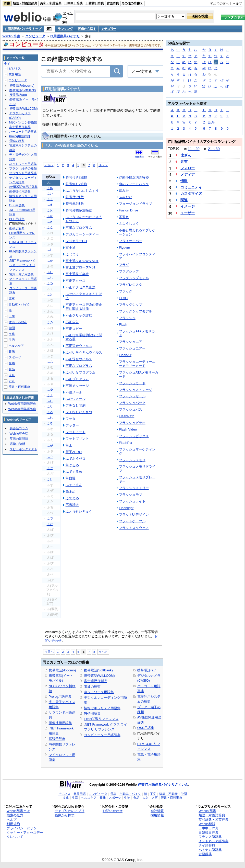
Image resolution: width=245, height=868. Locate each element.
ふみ (50, 362)
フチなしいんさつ (79, 412)
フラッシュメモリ (132, 460)
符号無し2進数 (76, 184)
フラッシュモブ (131, 495)
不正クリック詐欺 (79, 315)
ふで (50, 518)
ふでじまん (74, 485)
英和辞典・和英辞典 (213, 820)
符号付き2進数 (76, 177)
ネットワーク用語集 (99, 692)
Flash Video (128, 429)
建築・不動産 (18, 322)
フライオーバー (131, 241)
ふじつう (72, 254)
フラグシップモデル (134, 278)
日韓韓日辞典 (95, 3)
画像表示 (139, 157)
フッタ (71, 419)
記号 (212, 122)
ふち (50, 278)
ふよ (50, 395)
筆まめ (71, 492)
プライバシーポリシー (23, 828)
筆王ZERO (74, 452)
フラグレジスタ (131, 285)
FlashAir (125, 355)
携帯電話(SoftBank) (98, 670)
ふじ (50, 479)
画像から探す (87, 29)
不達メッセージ (77, 386)
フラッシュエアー (132, 348)
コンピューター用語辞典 (102, 735)
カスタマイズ (191, 194)
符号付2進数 (75, 197)
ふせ (50, 261)
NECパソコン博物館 (23, 122)
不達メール (74, 392)
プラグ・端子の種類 (23, 168)
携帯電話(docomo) (62, 670)
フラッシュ (127, 318)
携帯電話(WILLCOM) (99, 676)
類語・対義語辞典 (25, 3)
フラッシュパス (131, 409)
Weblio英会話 (19, 434)
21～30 (214, 149)
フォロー (188, 168)
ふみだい (126, 197)
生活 (12, 340)
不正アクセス (76, 281)
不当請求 (72, 505)
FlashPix (126, 443)
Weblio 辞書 (11, 36)
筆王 (69, 445)
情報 (184, 181)
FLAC (123, 298)
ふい (50, 194)
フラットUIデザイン (134, 515)
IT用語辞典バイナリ (65, 36)
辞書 (7, 3)
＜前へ (49, 165)
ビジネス (15, 69)
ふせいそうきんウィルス (84, 352)
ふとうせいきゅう (79, 511)
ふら (50, 401)
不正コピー (74, 329)
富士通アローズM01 (81, 267)
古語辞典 (113, 3)
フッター (72, 425)
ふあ (50, 188)
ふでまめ (72, 498)
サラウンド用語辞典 (23, 173)
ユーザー (188, 213)
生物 (12, 363)
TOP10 (173, 149)
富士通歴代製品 (96, 681)
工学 (12, 316)
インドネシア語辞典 (213, 841)
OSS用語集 (146, 728)
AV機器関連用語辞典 (23, 187)
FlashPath (127, 416)
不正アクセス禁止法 (81, 287)
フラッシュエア (131, 342)
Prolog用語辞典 (60, 697)
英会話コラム (19, 428)
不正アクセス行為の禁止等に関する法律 (84, 307)
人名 (12, 375)
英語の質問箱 (19, 439)
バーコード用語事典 (23, 132)
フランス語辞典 (210, 837)
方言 (12, 381)
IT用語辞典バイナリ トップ (23, 29)
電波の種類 (92, 687)
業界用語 (15, 74)
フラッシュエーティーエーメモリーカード (137, 364)
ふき (50, 222)
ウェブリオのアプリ (70, 811)
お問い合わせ (113, 811)
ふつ (50, 283)
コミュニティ (191, 187)
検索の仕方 (15, 815)
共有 (184, 162)
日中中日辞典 (73, 3)
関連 (184, 200)
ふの (50, 322)
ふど (50, 524)
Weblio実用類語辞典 (22, 404)
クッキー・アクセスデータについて (25, 835)
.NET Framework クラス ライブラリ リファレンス (23, 265)
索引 (49, 29)
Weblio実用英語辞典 (22, 409)
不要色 (124, 217)
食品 (12, 369)
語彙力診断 (17, 444)
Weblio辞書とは (18, 811)
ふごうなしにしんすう (82, 191)
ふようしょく (129, 224)
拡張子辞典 (57, 739)
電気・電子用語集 (21, 274)
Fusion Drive (129, 210)
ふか (50, 216)
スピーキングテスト (23, 449)
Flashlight (126, 508)
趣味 (12, 352)
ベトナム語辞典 (210, 850)
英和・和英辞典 (51, 3)
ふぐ (50, 457)
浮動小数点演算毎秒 (134, 177)
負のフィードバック (134, 184)
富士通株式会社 (77, 274)
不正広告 (72, 322)
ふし (50, 250)
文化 (12, 334)
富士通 (71, 248)
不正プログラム (77, 379)
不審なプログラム (79, 228)
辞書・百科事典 (19, 387)
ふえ (50, 205)
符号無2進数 (75, 204)
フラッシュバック (132, 403)
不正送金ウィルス (79, 346)
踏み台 (124, 191)
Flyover (125, 248)
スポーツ (15, 357)
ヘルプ (237, 4)
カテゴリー (109, 29)
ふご (50, 468)
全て (7, 64)
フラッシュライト (132, 501)
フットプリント (77, 439)
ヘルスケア (16, 346)
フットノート (76, 432)
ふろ (50, 423)
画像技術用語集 (60, 723)
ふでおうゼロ (76, 459)
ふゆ (50, 390)
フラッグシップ (131, 305)
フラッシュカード (132, 383)
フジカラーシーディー (82, 234)
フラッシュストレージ (136, 390)
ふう (50, 199)
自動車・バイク (19, 305)
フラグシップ (129, 271)
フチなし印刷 (76, 405)
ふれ (50, 418)
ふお (50, 210)
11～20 (194, 149)
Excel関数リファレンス (101, 719)
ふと (50, 295)
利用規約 (13, 824)
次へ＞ (103, 165)
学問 (12, 328)
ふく (50, 227)
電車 (12, 299)
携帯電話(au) (147, 670)
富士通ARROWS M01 (82, 261)
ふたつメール (76, 399)
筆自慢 (71, 478)
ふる (50, 412)
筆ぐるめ (72, 465)
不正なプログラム (79, 366)
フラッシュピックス (134, 436)
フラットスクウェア (134, 528)
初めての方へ (219, 4)
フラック (126, 291)
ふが (50, 446)
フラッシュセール (132, 396)
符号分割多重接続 (79, 210)
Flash (123, 325)
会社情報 (157, 811)
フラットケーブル (132, 521)
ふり (50, 407)
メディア (188, 174)
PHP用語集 (92, 713)
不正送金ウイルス (79, 359)
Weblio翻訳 (207, 824)
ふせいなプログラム (81, 372)
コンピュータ (35, 36)
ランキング (65, 29)
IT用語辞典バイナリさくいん (167, 785)
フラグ (124, 265)
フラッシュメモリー (134, 488)
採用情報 (157, 815)
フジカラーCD (76, 241)
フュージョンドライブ (136, 204)
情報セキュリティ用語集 (102, 708)
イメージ (188, 206)
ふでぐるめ (74, 472)
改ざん (186, 155)
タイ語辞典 (207, 845)
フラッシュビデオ (132, 423)
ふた (50, 272)
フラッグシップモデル (136, 311)
